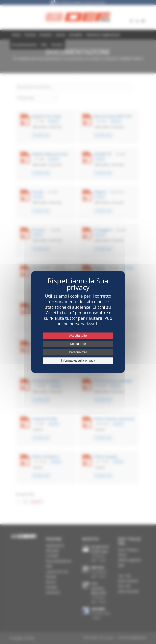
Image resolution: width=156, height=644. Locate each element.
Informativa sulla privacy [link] (78, 361)
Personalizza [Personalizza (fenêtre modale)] (78, 352)
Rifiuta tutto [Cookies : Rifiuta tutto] (78, 344)
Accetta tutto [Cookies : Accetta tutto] (78, 336)
